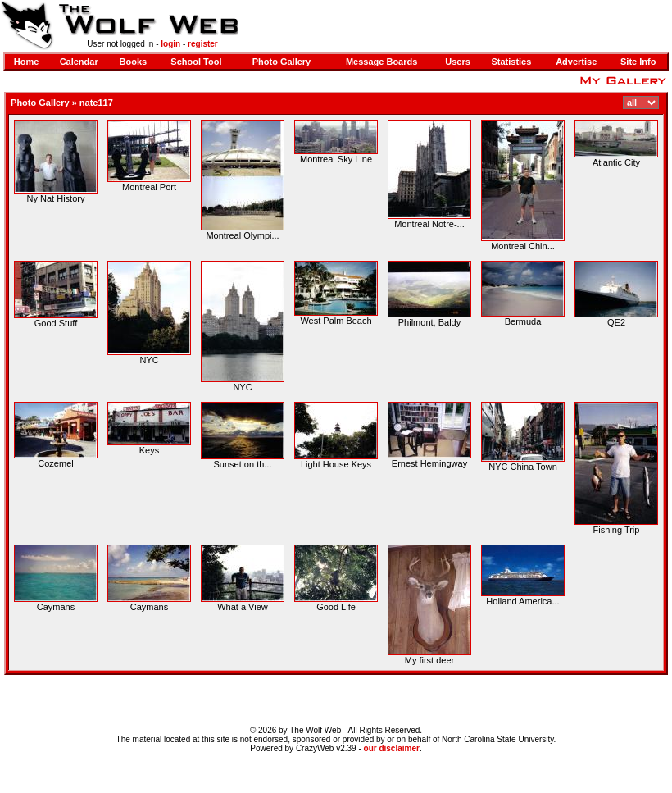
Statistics (511, 62)
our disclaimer (392, 748)
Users (458, 62)
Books (134, 62)
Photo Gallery (282, 62)
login (170, 44)
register (203, 44)
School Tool (196, 62)
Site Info (638, 62)
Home (27, 62)
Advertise (576, 62)
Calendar (79, 62)
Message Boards (381, 62)
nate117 (96, 103)
